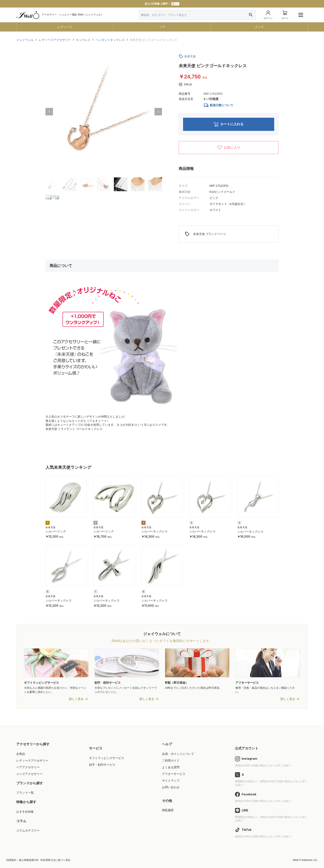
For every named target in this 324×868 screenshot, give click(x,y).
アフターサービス (174, 774)
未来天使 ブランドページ (205, 234)
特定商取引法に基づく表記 (55, 860)
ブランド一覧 (25, 793)
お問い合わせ (171, 787)
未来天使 (190, 56)
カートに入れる (229, 124)
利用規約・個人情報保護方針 (23, 860)
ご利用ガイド (171, 761)
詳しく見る (76, 699)
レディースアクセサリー (32, 761)
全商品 (21, 754)
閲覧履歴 (168, 810)
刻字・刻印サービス (102, 765)
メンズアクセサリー (29, 774)
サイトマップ (171, 781)
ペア (162, 27)
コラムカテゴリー (28, 830)
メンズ (259, 27)
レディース (65, 27)
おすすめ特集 (25, 812)
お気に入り (229, 148)
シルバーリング (56, 531)
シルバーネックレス (154, 531)
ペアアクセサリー (28, 767)
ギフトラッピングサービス (107, 758)
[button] (49, 112)
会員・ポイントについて (178, 754)
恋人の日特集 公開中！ (162, 4)
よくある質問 (171, 767)
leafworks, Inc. (310, 860)
